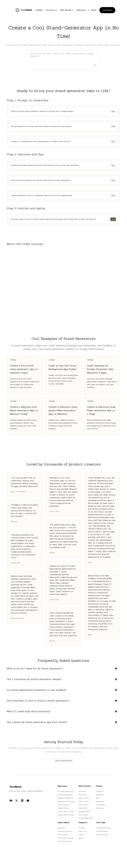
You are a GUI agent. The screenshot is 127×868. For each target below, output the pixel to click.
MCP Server (66, 10)
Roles (99, 786)
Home (30, 10)
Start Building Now (64, 761)
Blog (94, 10)
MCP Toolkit (85, 786)
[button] (51, 10)
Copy (113, 111)
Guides (39, 10)
